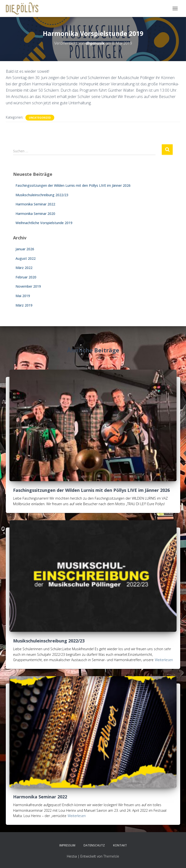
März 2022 (24, 268)
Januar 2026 (25, 249)
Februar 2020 (26, 277)
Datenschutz (94, 845)
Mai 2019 (23, 296)
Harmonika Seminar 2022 (35, 204)
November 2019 (28, 286)
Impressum (67, 845)
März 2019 (24, 305)
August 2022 (26, 258)
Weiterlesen (164, 660)
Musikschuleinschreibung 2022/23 (42, 195)
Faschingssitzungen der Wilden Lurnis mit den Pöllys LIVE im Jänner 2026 (73, 185)
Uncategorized (40, 118)
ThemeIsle (111, 856)
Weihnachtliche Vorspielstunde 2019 (44, 223)
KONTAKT (120, 845)
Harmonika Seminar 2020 (35, 214)
